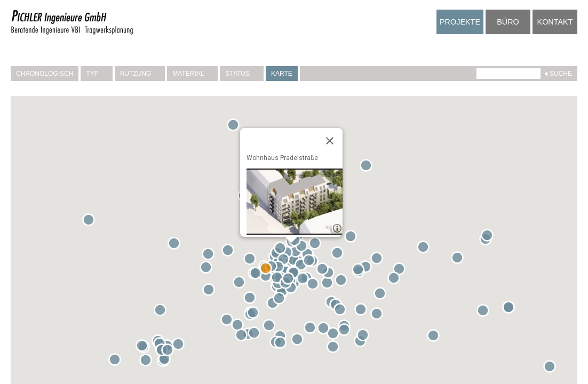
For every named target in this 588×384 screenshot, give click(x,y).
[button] (241, 284)
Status (242, 74)
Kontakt (555, 22)
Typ (96, 74)
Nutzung (140, 74)
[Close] (330, 141)
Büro (508, 22)
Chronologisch (45, 74)
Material (192, 74)
